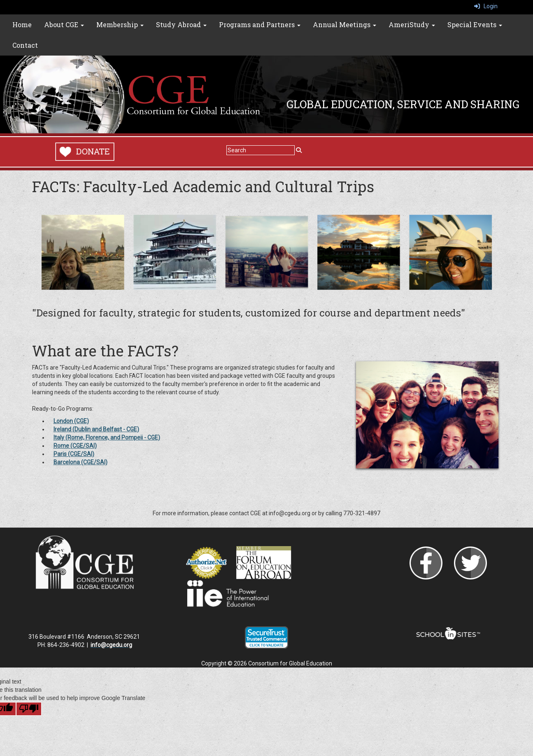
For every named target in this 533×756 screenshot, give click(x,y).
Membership (120, 24)
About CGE (64, 24)
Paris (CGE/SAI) (74, 454)
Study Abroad (181, 24)
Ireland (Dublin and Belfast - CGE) (96, 429)
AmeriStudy (412, 24)
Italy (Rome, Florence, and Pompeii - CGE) (107, 437)
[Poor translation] (29, 709)
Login (486, 6)
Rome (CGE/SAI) (75, 446)
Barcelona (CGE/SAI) (80, 462)
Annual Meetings (344, 24)
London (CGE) (71, 421)
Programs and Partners (260, 24)
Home (22, 24)
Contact (25, 45)
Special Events (475, 24)
